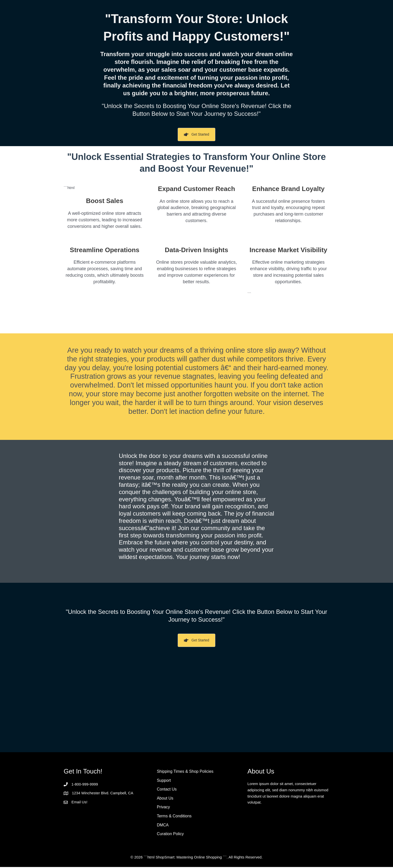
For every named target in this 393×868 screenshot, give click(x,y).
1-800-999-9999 (85, 785)
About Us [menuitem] (165, 799)
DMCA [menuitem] (163, 826)
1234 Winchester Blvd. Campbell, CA (103, 794)
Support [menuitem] (164, 781)
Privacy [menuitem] (163, 808)
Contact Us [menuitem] (167, 790)
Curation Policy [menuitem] (170, 835)
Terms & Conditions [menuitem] (174, 817)
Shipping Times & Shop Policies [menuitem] (185, 772)
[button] (197, 135)
